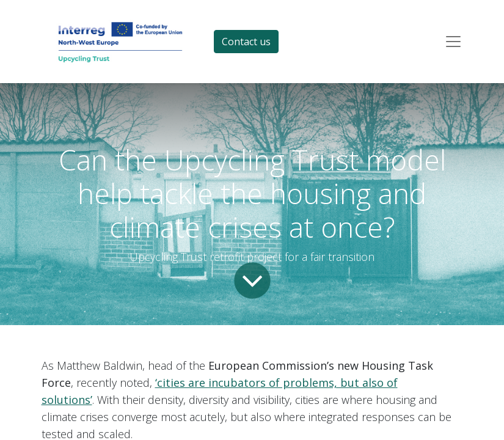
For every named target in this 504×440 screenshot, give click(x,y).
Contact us (246, 42)
